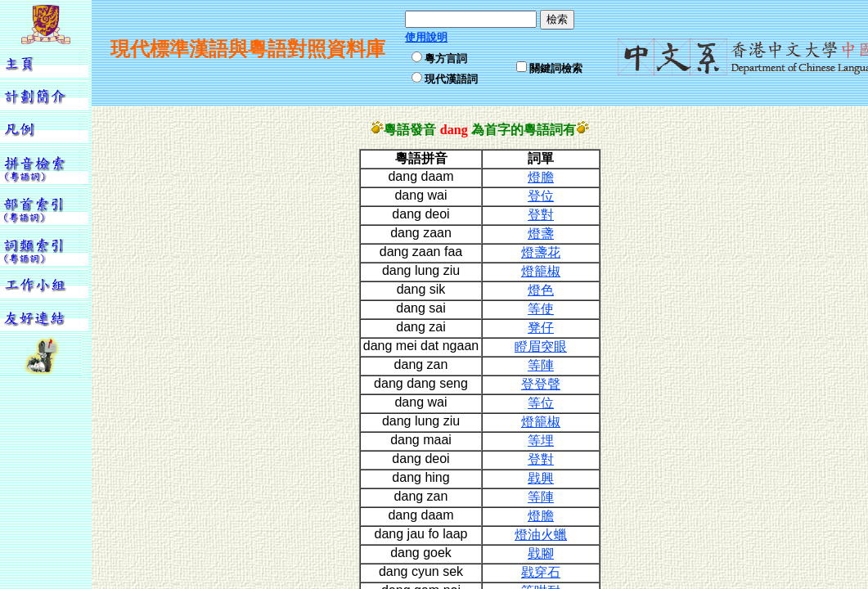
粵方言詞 (446, 58)
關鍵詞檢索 (556, 68)
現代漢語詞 (451, 79)
